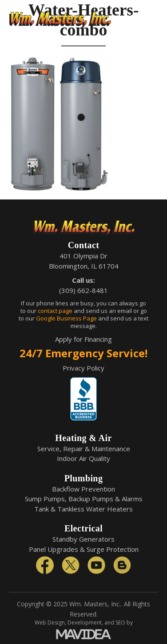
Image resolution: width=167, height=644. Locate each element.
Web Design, (50, 623)
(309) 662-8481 (83, 290)
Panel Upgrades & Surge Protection (84, 549)
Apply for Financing (83, 339)
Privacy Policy (83, 368)
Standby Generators (83, 539)
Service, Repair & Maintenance (84, 449)
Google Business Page (66, 318)
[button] (151, 20)
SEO (120, 623)
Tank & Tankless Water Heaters (83, 509)
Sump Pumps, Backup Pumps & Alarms (84, 499)
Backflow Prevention (83, 489)
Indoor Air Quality (83, 458)
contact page (55, 311)
